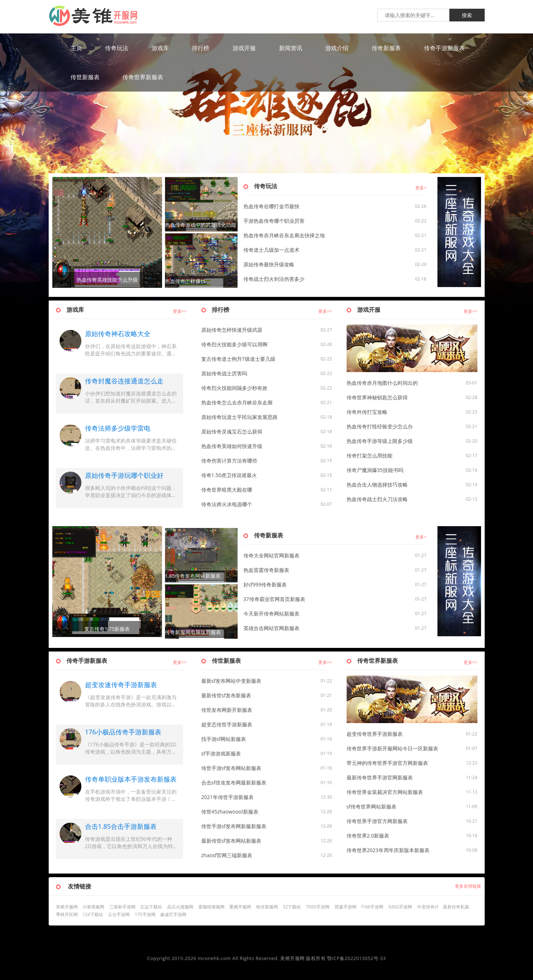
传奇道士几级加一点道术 (271, 250)
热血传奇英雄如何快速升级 (232, 446)
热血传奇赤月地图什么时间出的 (382, 383)
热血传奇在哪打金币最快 (271, 206)
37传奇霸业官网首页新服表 (274, 599)
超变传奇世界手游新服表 (375, 734)
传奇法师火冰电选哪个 (227, 504)
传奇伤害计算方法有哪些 (229, 461)
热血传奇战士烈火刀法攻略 (377, 499)
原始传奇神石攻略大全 (118, 334)
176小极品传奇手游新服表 (123, 732)
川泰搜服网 (93, 907)
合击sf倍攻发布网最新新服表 (234, 783)
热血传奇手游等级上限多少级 (380, 441)
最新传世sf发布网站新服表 (231, 841)
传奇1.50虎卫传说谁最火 (229, 475)
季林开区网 (67, 914)
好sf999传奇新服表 (265, 584)
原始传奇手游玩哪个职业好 (124, 475)
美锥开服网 (67, 907)
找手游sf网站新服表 (224, 739)
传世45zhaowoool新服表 (230, 812)
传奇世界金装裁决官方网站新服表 (385, 792)
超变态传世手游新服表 (227, 724)
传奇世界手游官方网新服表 (377, 821)
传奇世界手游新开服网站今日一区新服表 (392, 748)
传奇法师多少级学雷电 (118, 428)
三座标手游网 (122, 907)
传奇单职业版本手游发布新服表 (131, 779)
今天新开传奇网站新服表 (271, 614)
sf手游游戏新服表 (221, 753)
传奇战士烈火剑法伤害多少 (274, 279)
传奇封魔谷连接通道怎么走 (124, 381)
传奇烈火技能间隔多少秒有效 (234, 388)
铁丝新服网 (267, 907)
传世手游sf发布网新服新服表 (234, 826)
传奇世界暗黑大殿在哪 (227, 490)
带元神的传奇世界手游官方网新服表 (387, 763)
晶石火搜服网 (180, 907)
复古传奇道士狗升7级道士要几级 (238, 359)
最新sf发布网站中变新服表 (231, 681)
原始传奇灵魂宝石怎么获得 (232, 431)
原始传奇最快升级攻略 (269, 264)
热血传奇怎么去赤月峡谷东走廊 (237, 402)
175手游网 (145, 914)
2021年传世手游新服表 (227, 797)
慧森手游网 (346, 907)
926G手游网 (400, 907)
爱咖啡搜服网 (211, 907)
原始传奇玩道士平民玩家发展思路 (239, 417)
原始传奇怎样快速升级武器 (232, 330)
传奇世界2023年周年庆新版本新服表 (388, 850)
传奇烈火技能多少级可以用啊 (234, 344)
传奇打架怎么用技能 (370, 455)
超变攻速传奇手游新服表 (121, 685)
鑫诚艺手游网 (173, 914)
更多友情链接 (468, 886)
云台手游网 (119, 914)
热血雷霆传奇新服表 (266, 570)
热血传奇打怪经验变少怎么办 (380, 426)
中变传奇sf (428, 907)
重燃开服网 (240, 907)
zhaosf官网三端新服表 (227, 855)
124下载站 (93, 914)
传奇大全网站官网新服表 (271, 555)
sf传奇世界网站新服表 (372, 806)
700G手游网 (318, 907)
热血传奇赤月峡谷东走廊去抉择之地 (284, 235)
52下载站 (292, 907)
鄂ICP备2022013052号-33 (356, 958)
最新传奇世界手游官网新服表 (380, 777)
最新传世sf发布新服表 (226, 695)
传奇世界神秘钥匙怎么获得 (377, 397)
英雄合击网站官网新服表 (271, 628)
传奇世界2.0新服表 (368, 836)
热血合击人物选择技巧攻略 (377, 485)
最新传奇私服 (456, 907)
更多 (420, 188)
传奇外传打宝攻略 (367, 412)
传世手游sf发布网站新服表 (231, 768)
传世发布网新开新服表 (227, 710)
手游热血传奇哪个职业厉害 (274, 221)
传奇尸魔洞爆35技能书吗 (375, 470)
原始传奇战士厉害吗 (224, 373)
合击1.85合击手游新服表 (121, 826)
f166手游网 (373, 907)
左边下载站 (151, 907)
